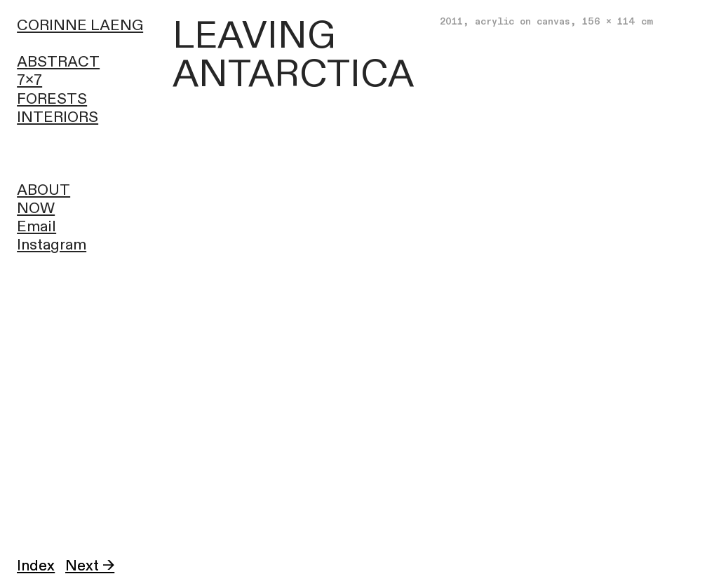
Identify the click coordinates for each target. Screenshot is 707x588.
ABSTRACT (58, 62)
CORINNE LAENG (80, 26)
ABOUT (43, 190)
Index (36, 566)
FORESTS (52, 99)
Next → (90, 566)
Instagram (52, 245)
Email (36, 227)
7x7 (29, 80)
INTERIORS (58, 117)
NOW (36, 208)
